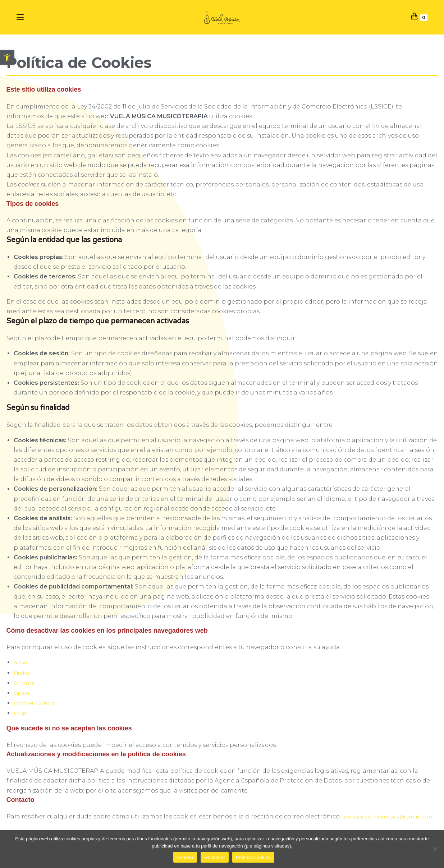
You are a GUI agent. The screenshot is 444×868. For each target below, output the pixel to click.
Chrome (24, 683)
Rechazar (215, 857)
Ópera (21, 693)
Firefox (22, 673)
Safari (20, 662)
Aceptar (185, 857)
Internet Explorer (35, 703)
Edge (20, 713)
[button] (7, 57)
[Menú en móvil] (21, 17)
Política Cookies (253, 857)
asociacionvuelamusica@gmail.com (387, 817)
